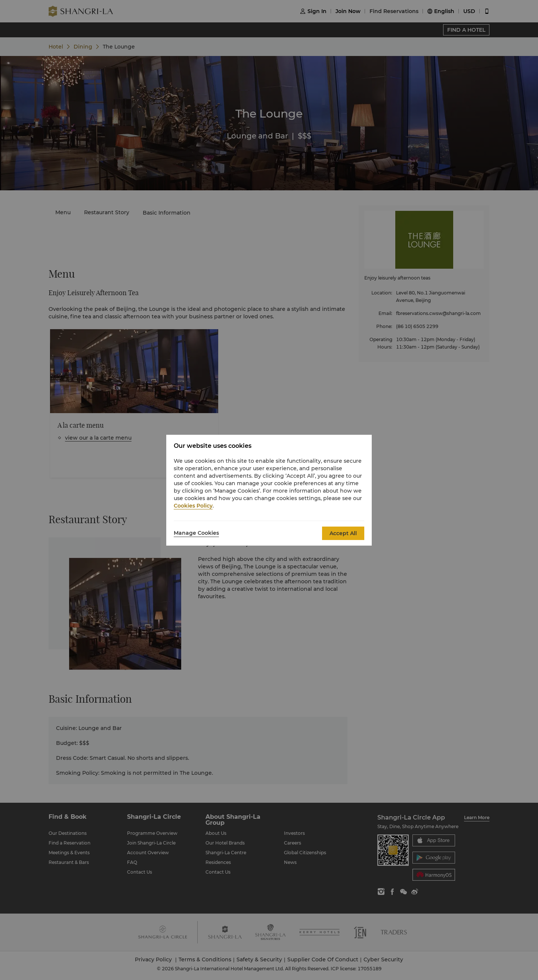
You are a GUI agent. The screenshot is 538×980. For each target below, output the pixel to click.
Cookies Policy (193, 506)
